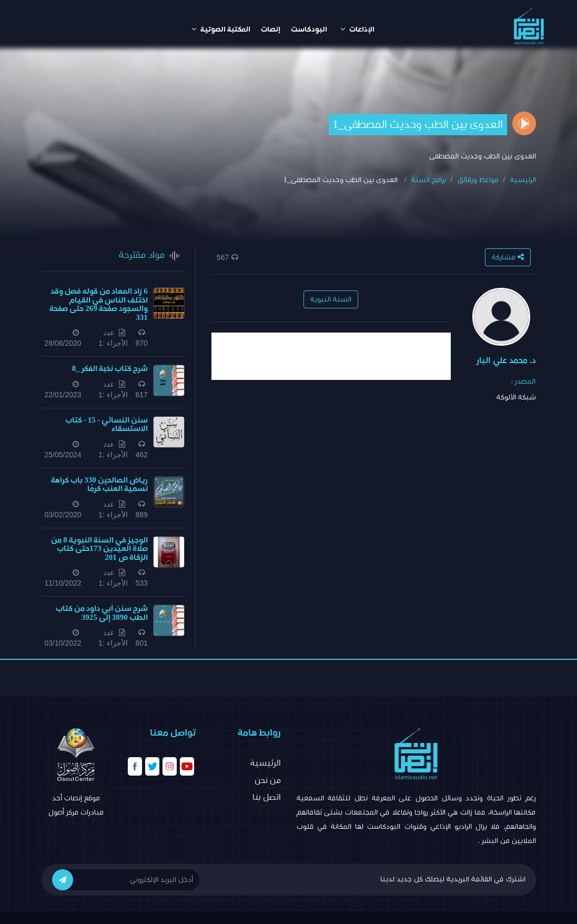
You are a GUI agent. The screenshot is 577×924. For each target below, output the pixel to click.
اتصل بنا (267, 797)
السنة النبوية (331, 299)
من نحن (268, 780)
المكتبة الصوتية (221, 29)
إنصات (271, 29)
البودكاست (309, 29)
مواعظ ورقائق (478, 180)
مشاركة (508, 257)
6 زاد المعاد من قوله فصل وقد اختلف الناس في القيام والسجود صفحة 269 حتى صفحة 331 (99, 304)
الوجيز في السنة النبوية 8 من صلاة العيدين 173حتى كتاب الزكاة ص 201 (99, 549)
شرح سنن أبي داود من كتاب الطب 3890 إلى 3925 (102, 613)
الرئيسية (523, 180)
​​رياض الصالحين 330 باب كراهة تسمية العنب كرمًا (99, 485)
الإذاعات (357, 29)
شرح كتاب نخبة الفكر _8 (110, 369)
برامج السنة (429, 180)
